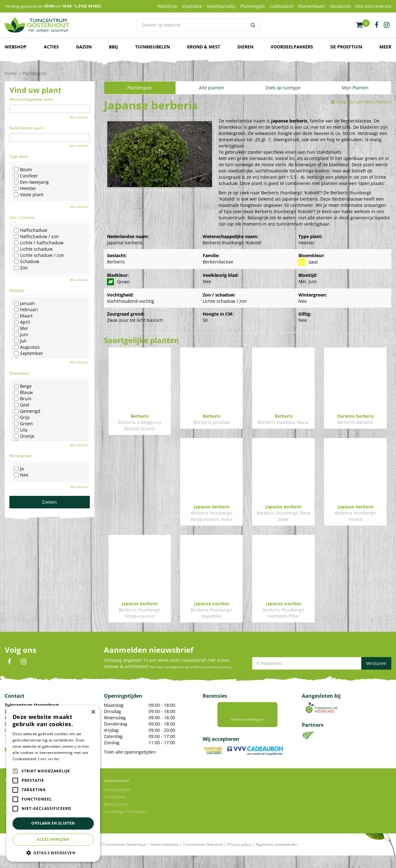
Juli (20, 341)
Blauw (23, 392)
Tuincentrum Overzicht (203, 857)
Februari (26, 310)
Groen (23, 424)
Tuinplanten (115, 809)
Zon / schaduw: (22, 217)
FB (9, 668)
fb (377, 25)
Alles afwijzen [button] (53, 839)
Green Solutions (164, 857)
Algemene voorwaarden (277, 857)
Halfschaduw (31, 230)
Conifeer (26, 176)
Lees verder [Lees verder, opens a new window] (49, 759)
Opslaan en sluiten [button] (53, 823)
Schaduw (27, 262)
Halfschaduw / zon (36, 237)
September (29, 353)
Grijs (22, 417)
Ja (19, 469)
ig (387, 25)
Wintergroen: (21, 456)
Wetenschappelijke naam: (32, 99)
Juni (21, 335)
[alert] (53, 784)
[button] (53, 853)
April (22, 322)
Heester (25, 188)
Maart (23, 316)
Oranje (24, 436)
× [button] (93, 712)
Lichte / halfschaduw (39, 243)
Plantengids (140, 88)
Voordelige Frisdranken (125, 824)
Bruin (23, 399)
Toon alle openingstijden (130, 758)
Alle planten (212, 88)
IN (23, 668)
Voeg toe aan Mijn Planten (364, 102)
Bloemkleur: (20, 373)
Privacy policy (239, 857)
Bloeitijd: (17, 290)
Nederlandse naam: (27, 128)
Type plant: (19, 156)
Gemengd (27, 411)
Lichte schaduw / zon (39, 255)
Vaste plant (29, 195)
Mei (21, 328)
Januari (25, 303)
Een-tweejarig (31, 182)
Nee (21, 475)
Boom (23, 170)
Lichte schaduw (33, 249)
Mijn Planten (355, 88)
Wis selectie (79, 117)
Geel (22, 405)
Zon (21, 268)
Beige (23, 386)
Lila (21, 430)
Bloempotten (116, 817)
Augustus (27, 347)
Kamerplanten (117, 802)
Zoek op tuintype (283, 88)
